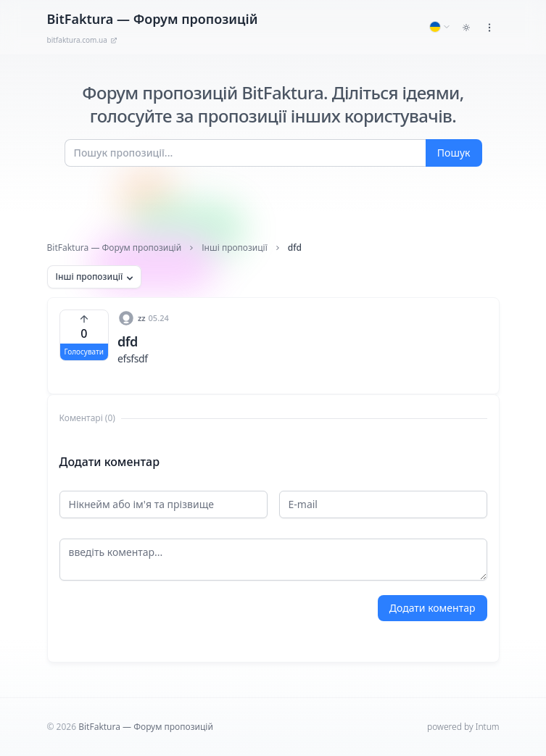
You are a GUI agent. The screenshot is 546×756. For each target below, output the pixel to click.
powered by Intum (463, 727)
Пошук (454, 153)
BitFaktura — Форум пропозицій (115, 248)
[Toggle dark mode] (466, 28)
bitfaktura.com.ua (82, 40)
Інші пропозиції (235, 248)
